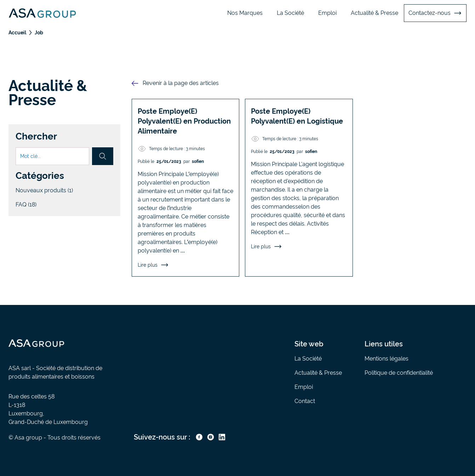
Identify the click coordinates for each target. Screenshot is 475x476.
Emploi (327, 13)
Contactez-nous (435, 13)
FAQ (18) (26, 205)
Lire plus (153, 265)
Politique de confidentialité (399, 373)
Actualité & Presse (374, 13)
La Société (290, 13)
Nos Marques (245, 13)
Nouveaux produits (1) (44, 190)
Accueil (17, 33)
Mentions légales (387, 359)
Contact (305, 401)
